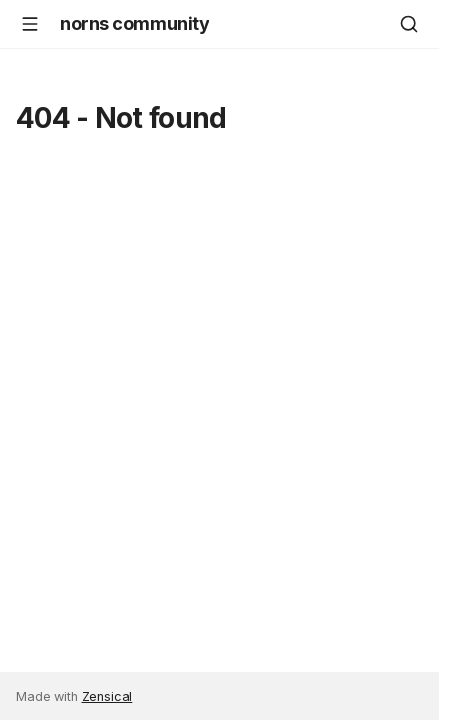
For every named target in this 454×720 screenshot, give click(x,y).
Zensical (107, 696)
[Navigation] (30, 24)
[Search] (409, 24)
